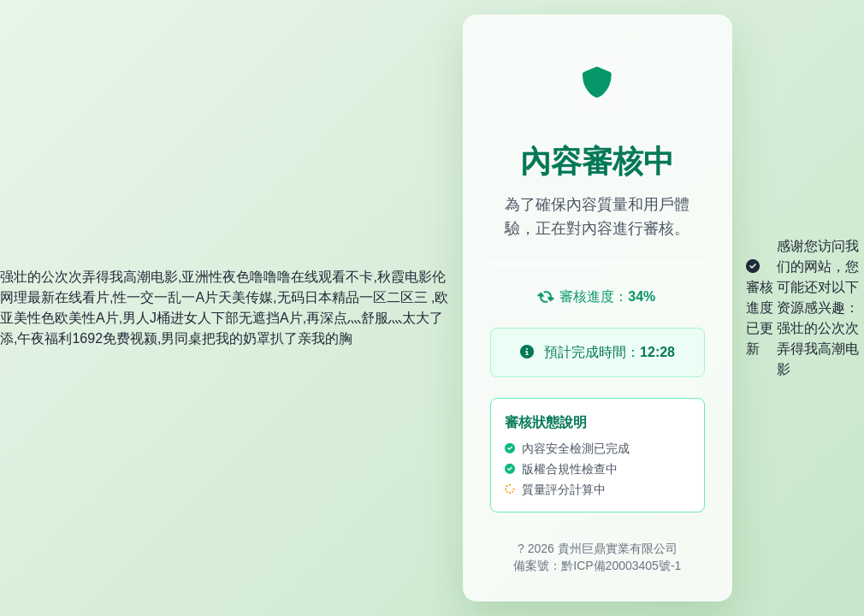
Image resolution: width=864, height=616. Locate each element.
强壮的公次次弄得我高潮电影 (818, 349)
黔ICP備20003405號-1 (621, 566)
